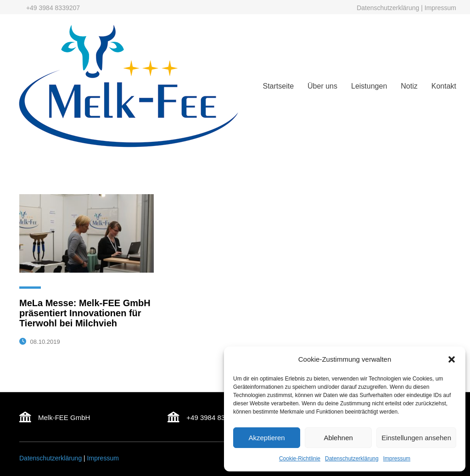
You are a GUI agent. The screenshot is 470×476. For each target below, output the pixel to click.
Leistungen (369, 86)
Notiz (409, 86)
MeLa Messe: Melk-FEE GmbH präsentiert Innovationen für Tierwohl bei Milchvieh (85, 313)
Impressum (397, 459)
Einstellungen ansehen (416, 438)
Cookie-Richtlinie (300, 459)
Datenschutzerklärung (352, 459)
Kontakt (444, 86)
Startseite (278, 86)
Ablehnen (338, 438)
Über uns (322, 86)
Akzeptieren (266, 438)
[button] (452, 359)
